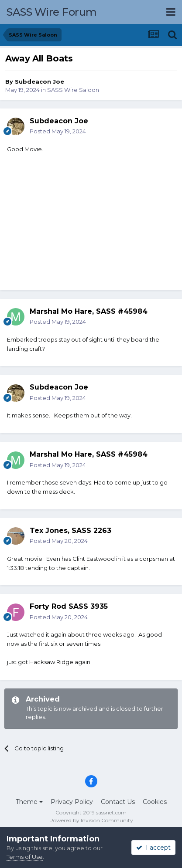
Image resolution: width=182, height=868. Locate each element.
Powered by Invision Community (91, 820)
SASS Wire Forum (52, 12)
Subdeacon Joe (39, 81)
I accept (153, 848)
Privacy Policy (72, 802)
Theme (29, 802)
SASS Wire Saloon (73, 90)
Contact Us (118, 802)
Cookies (155, 802)
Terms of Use (25, 857)
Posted (58, 131)
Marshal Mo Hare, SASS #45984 (89, 311)
